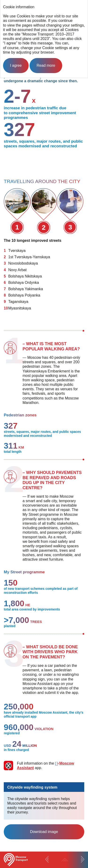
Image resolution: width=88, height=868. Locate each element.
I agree (16, 65)
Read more (46, 65)
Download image (44, 832)
